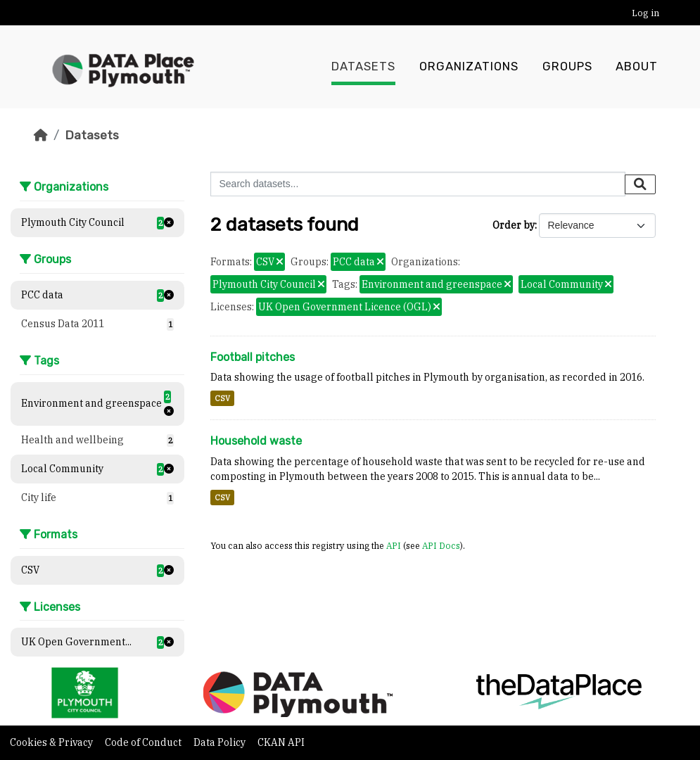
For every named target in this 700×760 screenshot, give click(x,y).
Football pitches (253, 357)
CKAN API (281, 742)
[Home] (41, 135)
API (394, 545)
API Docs (441, 545)
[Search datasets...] (418, 184)
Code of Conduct (144, 742)
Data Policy (221, 742)
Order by (514, 225)
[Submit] (640, 184)
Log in (645, 13)
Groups (567, 67)
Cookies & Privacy (52, 742)
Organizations (469, 67)
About (637, 67)
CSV (222, 398)
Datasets (363, 67)
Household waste (256, 441)
